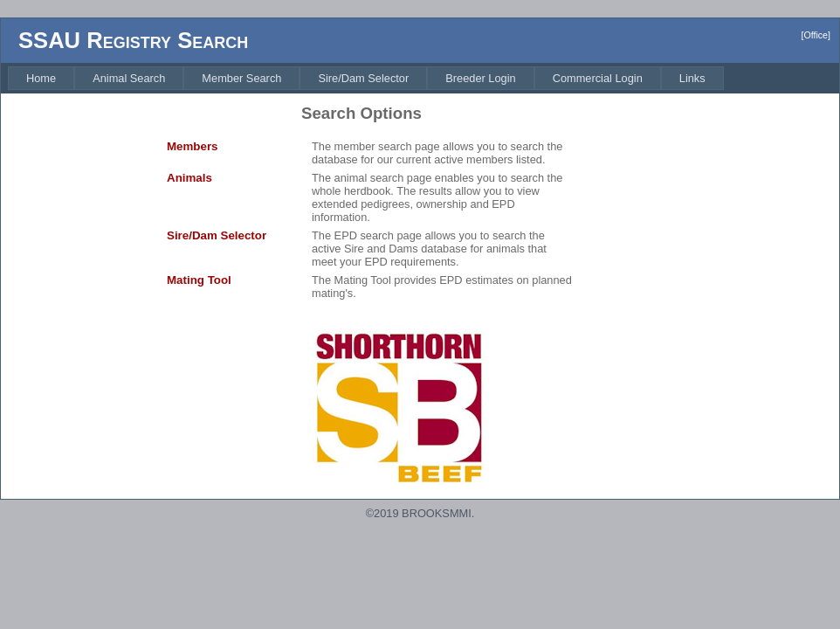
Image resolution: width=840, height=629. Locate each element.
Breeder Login (480, 78)
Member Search (241, 78)
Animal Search (129, 78)
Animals (189, 178)
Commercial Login (598, 78)
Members (193, 146)
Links (692, 78)
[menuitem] (41, 78)
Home (41, 78)
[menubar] (366, 78)
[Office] (816, 35)
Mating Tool (199, 280)
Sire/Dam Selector (363, 78)
